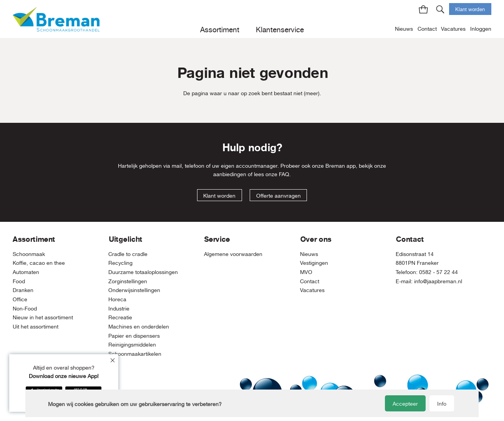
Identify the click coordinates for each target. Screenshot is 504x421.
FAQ (284, 174)
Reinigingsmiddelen (132, 344)
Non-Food (25, 308)
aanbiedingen (230, 174)
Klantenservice (280, 30)
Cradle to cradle (128, 254)
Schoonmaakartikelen (135, 354)
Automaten (26, 272)
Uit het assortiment (36, 326)
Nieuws (404, 29)
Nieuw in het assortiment (43, 317)
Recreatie (120, 317)
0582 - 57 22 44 (439, 272)
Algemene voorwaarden (233, 254)
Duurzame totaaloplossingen (143, 272)
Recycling (120, 263)
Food (19, 281)
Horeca (117, 299)
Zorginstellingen (128, 281)
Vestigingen (314, 263)
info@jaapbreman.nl (438, 281)
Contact (427, 29)
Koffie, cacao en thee (39, 263)
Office (20, 299)
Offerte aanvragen (279, 196)
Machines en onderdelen (139, 326)
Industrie (119, 308)
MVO (306, 272)
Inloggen (481, 29)
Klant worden (470, 9)
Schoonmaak (29, 254)
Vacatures (453, 29)
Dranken (23, 290)
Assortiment (220, 30)
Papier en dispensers (134, 336)
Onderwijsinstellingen (134, 290)
